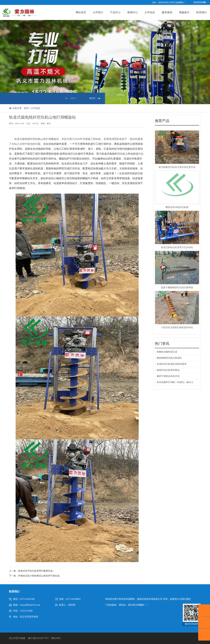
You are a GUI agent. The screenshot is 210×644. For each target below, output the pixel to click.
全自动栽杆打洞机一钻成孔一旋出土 (175, 382)
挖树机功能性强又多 (167, 352)
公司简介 (98, 12)
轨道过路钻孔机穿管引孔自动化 (177, 247)
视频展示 (184, 12)
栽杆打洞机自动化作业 (168, 376)
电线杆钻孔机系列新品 (168, 370)
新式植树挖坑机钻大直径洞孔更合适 (177, 167)
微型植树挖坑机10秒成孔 (169, 358)
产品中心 (115, 12)
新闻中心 (133, 12)
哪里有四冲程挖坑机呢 (177, 207)
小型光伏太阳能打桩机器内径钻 (177, 327)
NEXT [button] (92, 98)
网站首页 (81, 12)
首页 (26, 108)
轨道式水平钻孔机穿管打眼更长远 (35, 571)
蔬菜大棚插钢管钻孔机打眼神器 (177, 288)
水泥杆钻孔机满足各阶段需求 (172, 364)
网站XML (56, 638)
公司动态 (150, 12)
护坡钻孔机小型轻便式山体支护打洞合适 (39, 576)
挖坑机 (37, 139)
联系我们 (201, 12)
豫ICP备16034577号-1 (39, 638)
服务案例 (167, 12)
